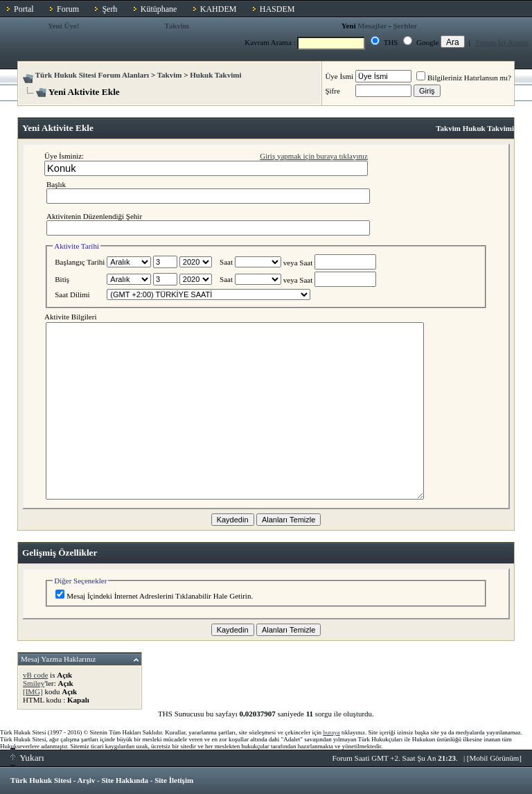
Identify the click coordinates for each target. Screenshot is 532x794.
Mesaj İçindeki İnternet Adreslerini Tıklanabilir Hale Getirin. (154, 596)
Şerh (109, 9)
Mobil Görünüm (495, 758)
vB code (35, 675)
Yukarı (27, 758)
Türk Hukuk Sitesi (41, 780)
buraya (331, 732)
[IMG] (33, 691)
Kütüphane (159, 9)
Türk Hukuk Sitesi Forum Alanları (92, 75)
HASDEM (277, 9)
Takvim (177, 26)
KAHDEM (219, 9)
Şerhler (405, 26)
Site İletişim (174, 780)
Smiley (34, 683)
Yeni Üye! (64, 26)
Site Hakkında (125, 780)
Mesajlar (372, 26)
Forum (68, 9)
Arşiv (87, 780)
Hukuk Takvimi (215, 75)
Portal (24, 9)
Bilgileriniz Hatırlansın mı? (464, 78)
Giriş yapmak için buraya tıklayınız (314, 156)
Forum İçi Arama (502, 42)
